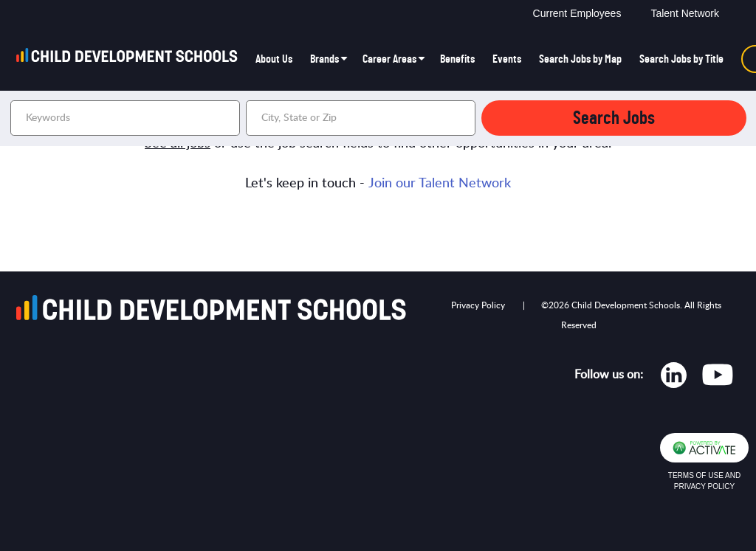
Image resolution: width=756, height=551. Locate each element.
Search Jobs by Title (681, 59)
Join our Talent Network (440, 184)
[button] (462, 118)
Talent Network (685, 13)
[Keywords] (125, 118)
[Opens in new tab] (674, 378)
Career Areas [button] (389, 59)
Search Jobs (614, 118)
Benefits (457, 59)
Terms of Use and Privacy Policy (704, 481)
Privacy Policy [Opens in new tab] (478, 305)
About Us (274, 59)
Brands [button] (324, 59)
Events (507, 59)
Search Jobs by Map (580, 59)
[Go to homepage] (131, 59)
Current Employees (577, 13)
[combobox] (361, 118)
